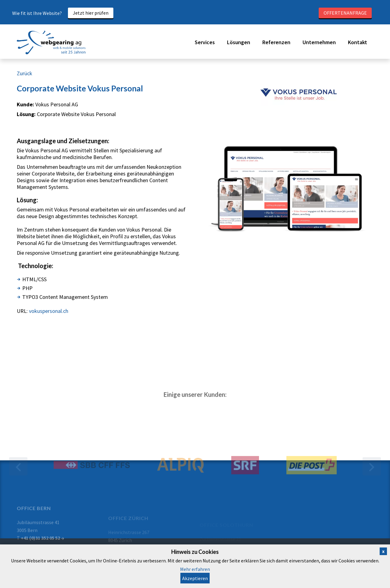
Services (205, 42)
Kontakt (358, 42)
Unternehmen (319, 42)
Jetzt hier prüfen (91, 13)
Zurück (25, 73)
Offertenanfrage (345, 13)
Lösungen (239, 42)
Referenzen (276, 42)
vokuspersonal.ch (49, 311)
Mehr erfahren (195, 569)
